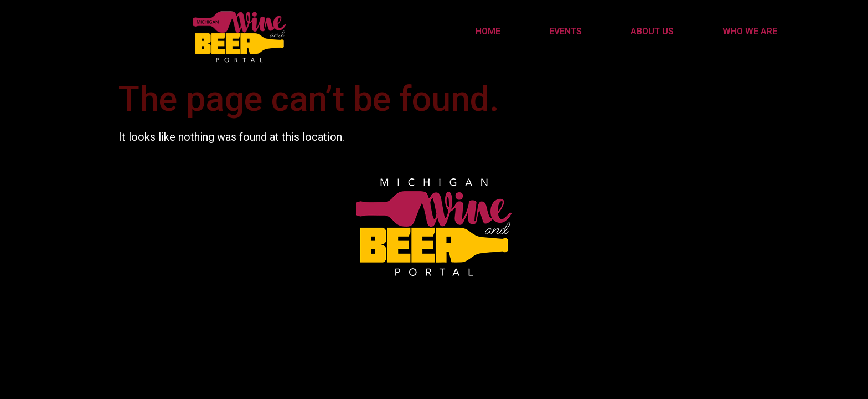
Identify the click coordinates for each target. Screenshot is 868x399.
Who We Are (750, 31)
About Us (652, 31)
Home (488, 31)
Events (565, 31)
